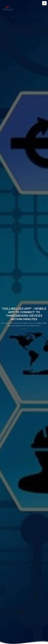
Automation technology (17, 108)
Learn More (7, 196)
